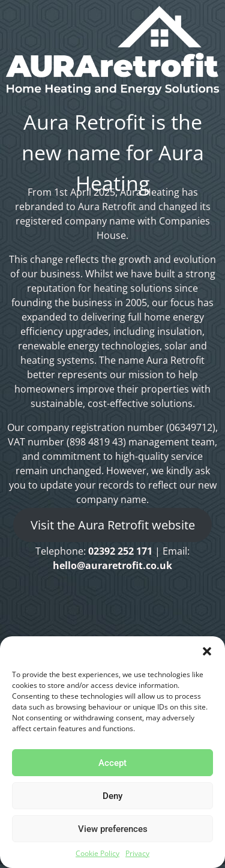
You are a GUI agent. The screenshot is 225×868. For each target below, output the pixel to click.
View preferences (113, 829)
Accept (112, 763)
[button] (207, 651)
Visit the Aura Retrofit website (113, 525)
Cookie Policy (97, 853)
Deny (112, 796)
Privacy (137, 853)
